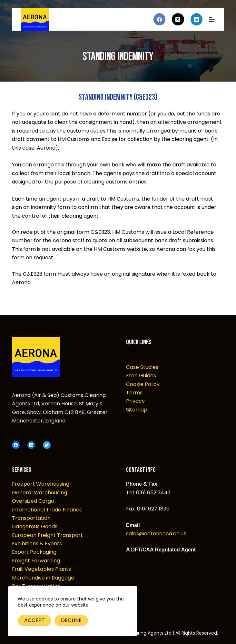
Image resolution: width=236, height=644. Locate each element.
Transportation (31, 518)
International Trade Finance (47, 510)
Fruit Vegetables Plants (41, 569)
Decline (71, 620)
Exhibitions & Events (37, 544)
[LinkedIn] (197, 19)
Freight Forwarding (36, 561)
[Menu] (212, 19)
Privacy (135, 401)
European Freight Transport (47, 535)
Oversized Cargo (33, 501)
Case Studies (142, 367)
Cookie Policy (143, 384)
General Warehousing (39, 493)
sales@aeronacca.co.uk (156, 534)
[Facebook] (160, 19)
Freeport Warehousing (41, 484)
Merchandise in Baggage (43, 578)
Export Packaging (34, 552)
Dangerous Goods (35, 526)
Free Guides (141, 376)
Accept (34, 620)
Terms (134, 393)
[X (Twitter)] (178, 19)
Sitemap (137, 410)
